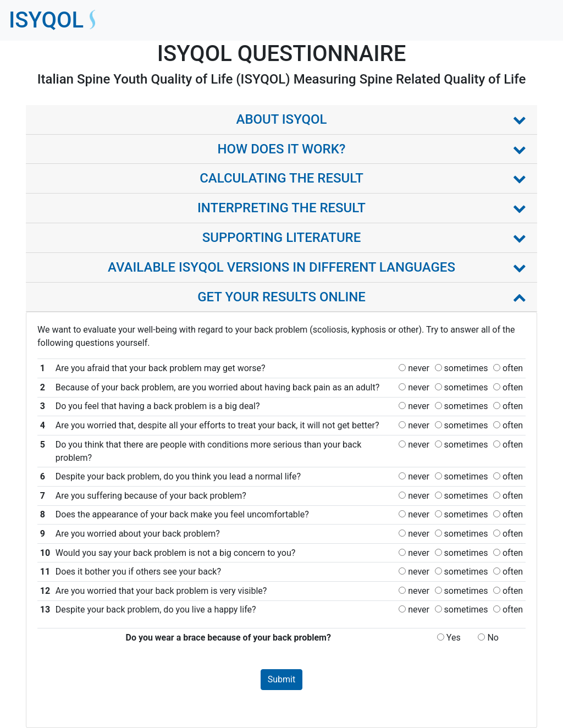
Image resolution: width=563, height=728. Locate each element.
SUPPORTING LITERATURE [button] (282, 238)
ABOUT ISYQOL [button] (281, 119)
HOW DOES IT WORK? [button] (281, 149)
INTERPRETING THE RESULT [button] (281, 208)
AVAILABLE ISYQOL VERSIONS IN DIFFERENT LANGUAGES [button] (281, 267)
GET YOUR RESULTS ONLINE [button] (281, 297)
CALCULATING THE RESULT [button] (281, 178)
